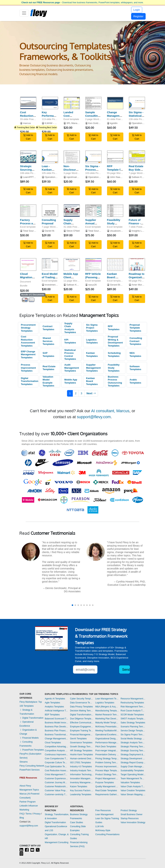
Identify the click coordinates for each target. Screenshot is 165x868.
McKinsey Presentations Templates (107, 727)
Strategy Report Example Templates (133, 763)
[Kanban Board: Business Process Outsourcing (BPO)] (115, 264)
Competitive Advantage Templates (57, 747)
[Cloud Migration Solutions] (28, 264)
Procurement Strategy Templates (28, 328)
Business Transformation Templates (57, 735)
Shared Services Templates (48, 341)
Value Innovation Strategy (133, 822)
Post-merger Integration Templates (107, 751)
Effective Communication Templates (82, 723)
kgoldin (114, 123)
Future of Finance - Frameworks (137, 223)
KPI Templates (70, 341)
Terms (29, 814)
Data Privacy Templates (82, 707)
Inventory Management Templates (82, 783)
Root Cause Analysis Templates (133, 711)
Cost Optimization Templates (57, 767)
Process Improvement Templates (28, 368)
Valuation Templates (130, 783)
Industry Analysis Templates (82, 771)
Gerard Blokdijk (118, 285)
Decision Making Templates (82, 711)
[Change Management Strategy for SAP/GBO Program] (115, 103)
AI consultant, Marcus (110, 411)
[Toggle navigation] (24, 13)
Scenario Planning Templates (133, 727)
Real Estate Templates (49, 368)
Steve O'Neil (73, 231)
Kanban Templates (92, 354)
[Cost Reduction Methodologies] (28, 103)
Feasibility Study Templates (114, 368)
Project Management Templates (107, 779)
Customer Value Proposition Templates (57, 790)
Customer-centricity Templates (57, 794)
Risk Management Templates (133, 707)
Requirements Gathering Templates (107, 794)
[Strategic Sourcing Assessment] (28, 157)
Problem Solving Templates (107, 763)
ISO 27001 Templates (81, 763)
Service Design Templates (133, 731)
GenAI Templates (78, 739)
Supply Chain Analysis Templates (70, 328)
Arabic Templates (135, 381)
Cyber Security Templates (82, 699)
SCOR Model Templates (132, 715)
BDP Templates (52, 715)
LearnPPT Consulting (34, 177)
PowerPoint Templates (32, 750)
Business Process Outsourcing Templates (115, 381)
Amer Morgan (139, 285)
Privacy (37, 814)
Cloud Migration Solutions (26, 277)
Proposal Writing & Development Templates (115, 341)
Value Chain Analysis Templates (133, 787)
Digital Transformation (32, 718)
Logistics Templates (92, 341)
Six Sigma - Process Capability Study (93, 171)
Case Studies (77, 822)
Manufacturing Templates (107, 711)
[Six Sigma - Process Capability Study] (93, 157)
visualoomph (117, 231)
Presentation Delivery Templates (107, 755)
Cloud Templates (53, 743)
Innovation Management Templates (82, 779)
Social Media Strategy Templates (133, 739)
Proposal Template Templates (135, 328)
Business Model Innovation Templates (57, 723)
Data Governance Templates (82, 703)
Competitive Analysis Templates (57, 751)
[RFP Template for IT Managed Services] (115, 157)
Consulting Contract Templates (136, 341)
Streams (24, 762)
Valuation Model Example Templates (48, 381)
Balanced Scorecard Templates (57, 719)
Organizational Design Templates (107, 739)
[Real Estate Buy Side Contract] (137, 157)
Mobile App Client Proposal (71, 277)
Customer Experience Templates (57, 779)
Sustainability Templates (132, 771)
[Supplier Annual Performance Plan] (93, 211)
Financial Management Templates (82, 735)
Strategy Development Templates (133, 759)
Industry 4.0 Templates (81, 767)
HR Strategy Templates (81, 751)
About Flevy (25, 786)
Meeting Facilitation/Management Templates (107, 731)
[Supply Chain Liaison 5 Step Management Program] (72, 211)
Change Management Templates (57, 739)
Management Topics (29, 790)
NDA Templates (135, 354)
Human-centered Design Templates (82, 759)
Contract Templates (48, 328)
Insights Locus (139, 231)
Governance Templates (81, 743)
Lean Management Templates (107, 699)
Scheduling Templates (114, 354)
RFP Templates (114, 328)
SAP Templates (48, 354)
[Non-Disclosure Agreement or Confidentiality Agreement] (72, 157)
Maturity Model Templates (107, 723)
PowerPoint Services (30, 770)
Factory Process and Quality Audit (28, 225)
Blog (22, 818)
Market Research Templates (107, 715)
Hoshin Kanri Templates (82, 755)
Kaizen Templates (79, 787)
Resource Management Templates (133, 699)
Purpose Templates (105, 783)
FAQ (22, 814)
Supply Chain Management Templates (133, 767)
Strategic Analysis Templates (133, 743)
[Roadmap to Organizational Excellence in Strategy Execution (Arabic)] (137, 264)
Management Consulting (57, 842)
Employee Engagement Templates (82, 727)
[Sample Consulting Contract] (93, 103)
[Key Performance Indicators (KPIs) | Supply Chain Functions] (50, 103)
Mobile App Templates (71, 381)
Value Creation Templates (133, 790)
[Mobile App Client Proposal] (72, 264)
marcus (27, 123)
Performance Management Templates (107, 743)
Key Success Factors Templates (82, 790)
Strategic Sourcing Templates (133, 751)
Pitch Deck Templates (106, 747)
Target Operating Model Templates (133, 775)
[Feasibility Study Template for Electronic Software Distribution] (115, 211)
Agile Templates (52, 703)
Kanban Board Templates (92, 381)
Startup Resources (130, 818)
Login (137, 10)
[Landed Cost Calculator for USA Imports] (72, 103)
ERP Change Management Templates (28, 354)
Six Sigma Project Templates (92, 328)
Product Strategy (129, 810)
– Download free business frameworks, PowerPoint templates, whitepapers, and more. (82, 3)
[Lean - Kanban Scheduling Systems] (50, 157)
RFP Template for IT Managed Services (115, 171)
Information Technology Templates (82, 775)
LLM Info (100, 826)
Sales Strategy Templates (133, 723)
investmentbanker (54, 285)
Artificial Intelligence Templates (57, 711)
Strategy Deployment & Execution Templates (133, 755)
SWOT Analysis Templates (133, 719)
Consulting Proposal (49, 222)
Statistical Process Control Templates (70, 355)
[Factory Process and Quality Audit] (28, 211)
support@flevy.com (94, 417)
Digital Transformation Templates (30, 381)
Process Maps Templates (107, 771)
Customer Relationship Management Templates (57, 787)
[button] (72, 605)
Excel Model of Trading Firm (50, 277)
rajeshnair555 (74, 177)
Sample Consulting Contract (92, 116)
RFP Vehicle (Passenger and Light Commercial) (94, 279)
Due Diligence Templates (82, 719)
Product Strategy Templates (107, 775)
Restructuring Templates (132, 703)
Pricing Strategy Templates (107, 759)
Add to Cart (28, 137)
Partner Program (28, 802)
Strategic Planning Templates (133, 747)
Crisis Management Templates (57, 775)
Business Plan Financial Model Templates (57, 731)
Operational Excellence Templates (107, 735)
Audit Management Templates (72, 368)
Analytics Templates (54, 707)
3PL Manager (74, 123)
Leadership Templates (81, 794)
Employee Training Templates (82, 731)
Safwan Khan (139, 177)
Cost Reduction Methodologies (30, 116)
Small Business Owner (132, 814)
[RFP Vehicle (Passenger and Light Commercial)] (93, 264)
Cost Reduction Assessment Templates (28, 341)
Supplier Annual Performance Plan (94, 225)
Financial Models (29, 738)
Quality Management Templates (107, 787)
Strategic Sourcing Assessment (28, 170)
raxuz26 (92, 285)
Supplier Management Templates (93, 368)
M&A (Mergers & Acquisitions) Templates (107, 707)
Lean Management (104, 814)
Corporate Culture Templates (57, 763)
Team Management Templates (133, 779)
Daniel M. (50, 231)
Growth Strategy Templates (82, 747)
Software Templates (135, 368)
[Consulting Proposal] (50, 211)
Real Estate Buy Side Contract (136, 170)
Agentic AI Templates (55, 699)
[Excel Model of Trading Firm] (50, 264)
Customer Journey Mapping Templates (57, 783)
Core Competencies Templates (57, 759)
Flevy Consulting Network (32, 766)
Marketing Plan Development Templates (107, 719)
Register (138, 16)
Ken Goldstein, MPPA (100, 123)
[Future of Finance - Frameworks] (137, 211)
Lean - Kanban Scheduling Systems (49, 171)
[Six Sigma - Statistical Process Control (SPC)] (137, 103)
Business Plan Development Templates (57, 727)
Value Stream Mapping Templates (133, 794)
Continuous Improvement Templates (57, 755)
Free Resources (103, 810)
